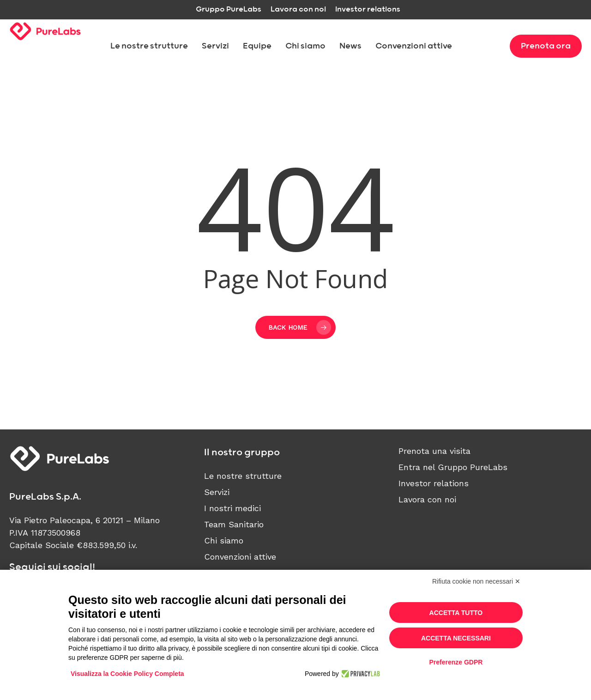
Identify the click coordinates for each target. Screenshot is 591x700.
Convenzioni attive (240, 557)
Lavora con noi (427, 499)
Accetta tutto (456, 613)
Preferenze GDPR (456, 662)
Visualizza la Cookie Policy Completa (127, 674)
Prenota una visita (434, 451)
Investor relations (434, 483)
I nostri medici (232, 508)
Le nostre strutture (243, 476)
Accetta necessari (456, 638)
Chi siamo (224, 540)
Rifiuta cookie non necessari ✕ (476, 581)
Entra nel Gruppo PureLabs (453, 467)
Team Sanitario (234, 524)
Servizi (217, 492)
